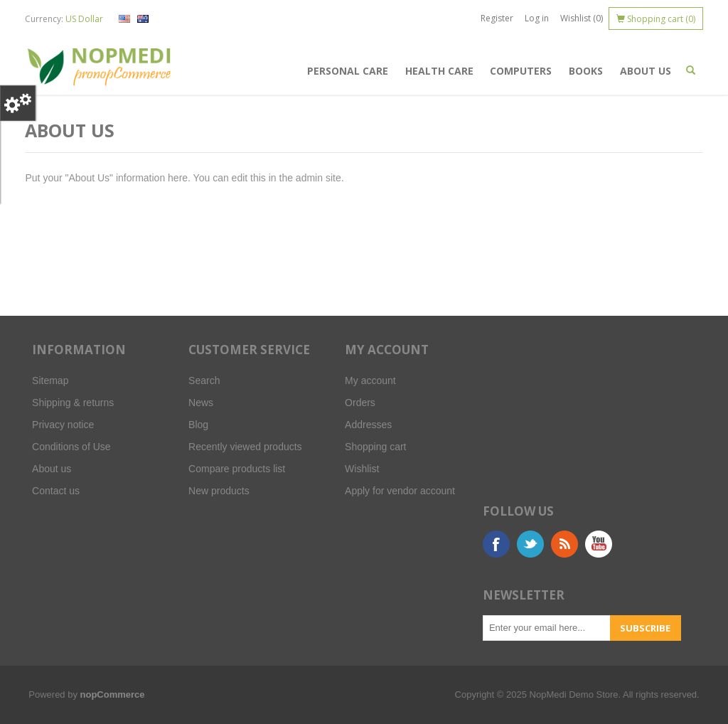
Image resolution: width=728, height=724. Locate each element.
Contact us (56, 491)
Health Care (439, 71)
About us (646, 71)
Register (497, 18)
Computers (521, 71)
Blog (198, 425)
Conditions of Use (71, 447)
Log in (537, 18)
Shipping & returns (73, 403)
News (201, 403)
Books (586, 71)
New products (219, 491)
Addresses (368, 425)
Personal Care (348, 71)
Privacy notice (63, 425)
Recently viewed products (245, 447)
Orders (360, 403)
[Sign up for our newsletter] (547, 628)
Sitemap (50, 380)
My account (370, 380)
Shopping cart (375, 447)
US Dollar (84, 19)
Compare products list (237, 469)
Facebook (496, 544)
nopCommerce (113, 694)
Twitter (530, 544)
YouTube (599, 544)
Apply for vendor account (400, 491)
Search (204, 380)
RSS (564, 544)
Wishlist (362, 469)
